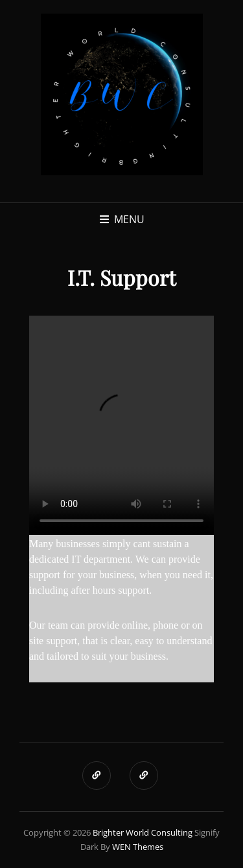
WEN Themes (138, 847)
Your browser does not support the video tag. (121, 425)
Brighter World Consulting (143, 832)
